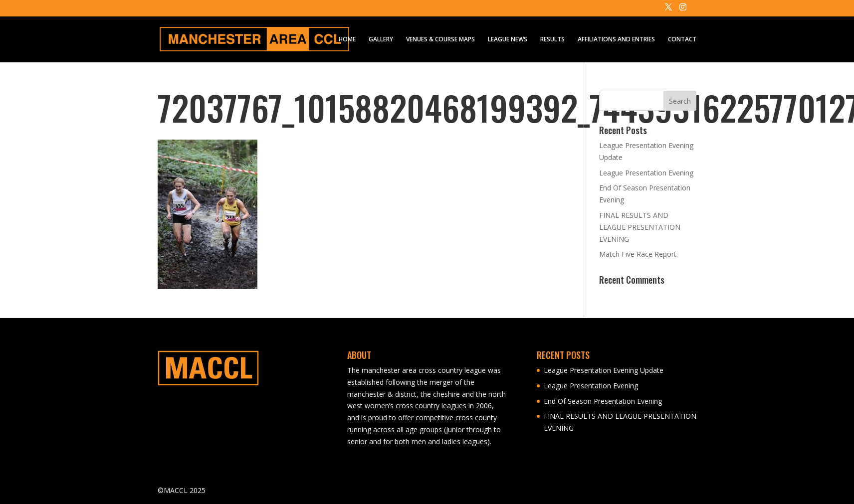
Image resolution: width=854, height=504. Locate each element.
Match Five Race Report (638, 254)
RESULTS (552, 40)
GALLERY (381, 40)
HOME (347, 40)
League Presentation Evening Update (604, 370)
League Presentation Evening (646, 173)
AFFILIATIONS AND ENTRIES (616, 40)
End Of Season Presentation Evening (603, 401)
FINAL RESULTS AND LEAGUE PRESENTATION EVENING (640, 227)
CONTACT (682, 40)
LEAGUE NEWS (508, 40)
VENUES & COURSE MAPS (440, 40)
